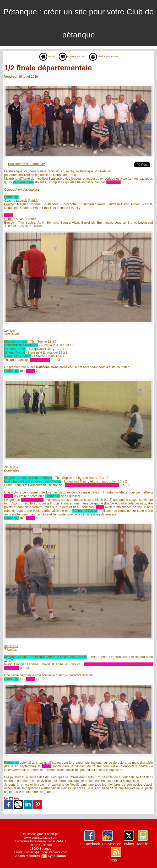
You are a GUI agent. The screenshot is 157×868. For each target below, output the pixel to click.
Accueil (40, 56)
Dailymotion (112, 844)
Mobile (142, 844)
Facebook (92, 844)
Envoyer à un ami (70, 56)
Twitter (128, 844)
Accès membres (28, 856)
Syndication (56, 856)
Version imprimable (108, 56)
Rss (113, 860)
